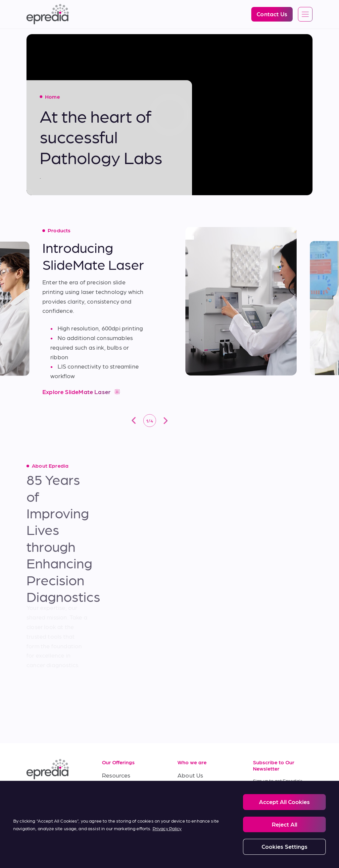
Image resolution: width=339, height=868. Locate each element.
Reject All (285, 824)
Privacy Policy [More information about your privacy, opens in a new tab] (167, 828)
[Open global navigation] (305, 15)
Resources (116, 775)
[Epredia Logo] (48, 14)
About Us (190, 775)
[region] (169, 824)
